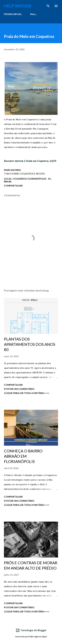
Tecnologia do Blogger (31, 630)
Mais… (34, 14)
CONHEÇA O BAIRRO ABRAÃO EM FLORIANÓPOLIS (23, 456)
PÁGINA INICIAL (13, 14)
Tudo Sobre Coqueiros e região (25, 174)
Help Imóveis (18, 6)
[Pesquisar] (48, 6)
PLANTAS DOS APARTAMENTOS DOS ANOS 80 (30, 344)
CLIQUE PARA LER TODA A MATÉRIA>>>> (27, 393)
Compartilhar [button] (13, 186)
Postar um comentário (19, 389)
